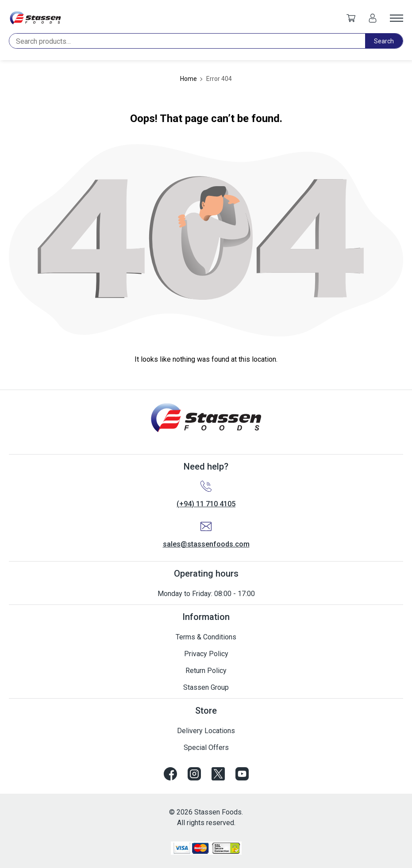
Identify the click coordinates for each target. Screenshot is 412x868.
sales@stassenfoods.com (206, 544)
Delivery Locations (206, 731)
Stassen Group (206, 687)
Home (189, 79)
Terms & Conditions (206, 637)
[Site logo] (35, 18)
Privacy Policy (206, 654)
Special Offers (206, 748)
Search (384, 41)
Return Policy (206, 671)
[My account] (373, 18)
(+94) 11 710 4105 (206, 504)
